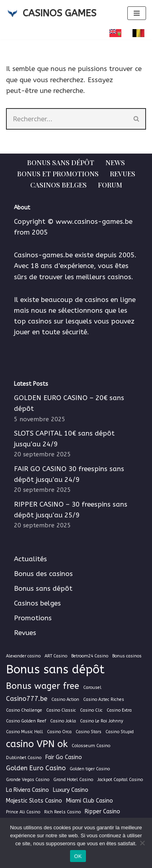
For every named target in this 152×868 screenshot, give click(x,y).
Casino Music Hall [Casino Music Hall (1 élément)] (24, 732)
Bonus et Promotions (58, 174)
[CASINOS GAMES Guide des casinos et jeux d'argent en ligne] (51, 13)
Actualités (30, 559)
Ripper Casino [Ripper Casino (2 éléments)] (102, 812)
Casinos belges (58, 185)
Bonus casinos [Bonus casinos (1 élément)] (127, 656)
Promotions (33, 618)
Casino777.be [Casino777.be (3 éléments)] (27, 699)
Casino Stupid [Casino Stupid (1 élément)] (120, 732)
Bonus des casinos (43, 574)
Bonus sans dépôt (61, 162)
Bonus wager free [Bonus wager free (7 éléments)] (43, 686)
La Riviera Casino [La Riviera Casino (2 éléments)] (27, 790)
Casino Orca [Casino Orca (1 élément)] (59, 732)
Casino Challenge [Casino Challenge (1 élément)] (24, 710)
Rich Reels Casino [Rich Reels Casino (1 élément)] (62, 812)
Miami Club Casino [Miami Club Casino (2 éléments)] (90, 801)
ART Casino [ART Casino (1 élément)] (56, 656)
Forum (110, 185)
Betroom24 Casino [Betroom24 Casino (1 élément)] (90, 656)
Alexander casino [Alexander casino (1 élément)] (23, 656)
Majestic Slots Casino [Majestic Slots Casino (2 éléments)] (34, 801)
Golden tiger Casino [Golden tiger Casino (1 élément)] (90, 769)
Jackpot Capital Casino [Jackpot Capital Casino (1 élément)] (120, 780)
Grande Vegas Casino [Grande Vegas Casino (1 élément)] (28, 780)
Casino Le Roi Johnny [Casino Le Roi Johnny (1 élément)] (102, 721)
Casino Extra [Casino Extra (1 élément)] (119, 710)
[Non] (142, 843)
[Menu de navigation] (137, 13)
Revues (123, 174)
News (115, 162)
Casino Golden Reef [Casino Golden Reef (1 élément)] (26, 721)
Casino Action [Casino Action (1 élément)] (65, 699)
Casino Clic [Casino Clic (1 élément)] (91, 710)
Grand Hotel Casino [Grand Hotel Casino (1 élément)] (73, 780)
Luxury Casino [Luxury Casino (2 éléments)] (71, 790)
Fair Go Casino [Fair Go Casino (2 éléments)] (64, 757)
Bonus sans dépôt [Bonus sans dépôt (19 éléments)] (55, 670)
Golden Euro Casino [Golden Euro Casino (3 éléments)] (36, 768)
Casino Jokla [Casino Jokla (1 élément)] (63, 721)
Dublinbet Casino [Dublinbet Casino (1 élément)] (24, 758)
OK (78, 856)
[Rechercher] (67, 119)
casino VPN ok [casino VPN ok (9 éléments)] (37, 744)
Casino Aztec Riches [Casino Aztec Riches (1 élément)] (104, 699)
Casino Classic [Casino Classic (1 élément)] (61, 710)
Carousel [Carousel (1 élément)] (92, 687)
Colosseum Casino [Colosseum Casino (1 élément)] (91, 746)
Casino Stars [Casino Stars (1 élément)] (89, 732)
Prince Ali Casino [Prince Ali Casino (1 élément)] (23, 812)
